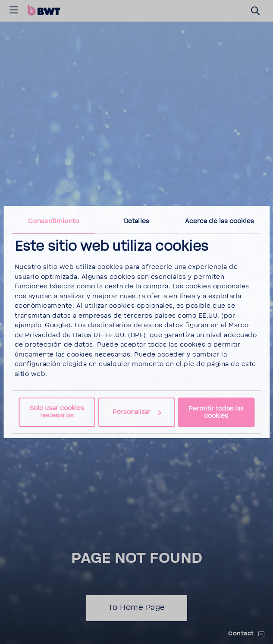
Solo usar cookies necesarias (57, 412)
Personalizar (137, 412)
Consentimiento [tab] (53, 221)
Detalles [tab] (136, 221)
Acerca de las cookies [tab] (220, 221)
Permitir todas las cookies (216, 412)
